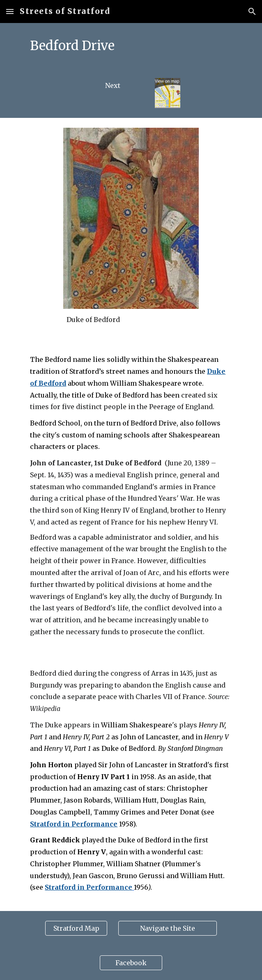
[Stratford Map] (76, 928)
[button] (10, 11)
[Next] (113, 85)
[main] (131, 46)
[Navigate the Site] (168, 928)
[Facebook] (131, 963)
